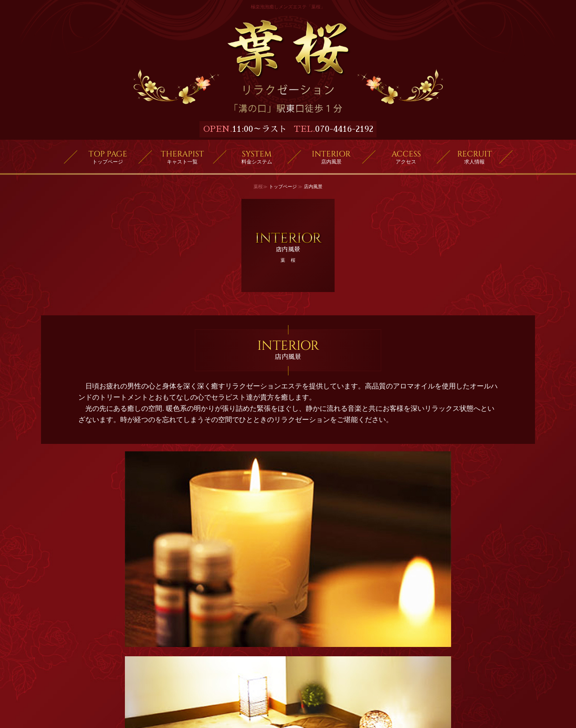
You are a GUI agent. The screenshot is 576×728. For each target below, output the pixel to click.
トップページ (283, 187)
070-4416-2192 (344, 129)
